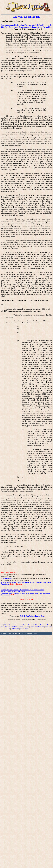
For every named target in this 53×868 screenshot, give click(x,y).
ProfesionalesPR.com (33, 625)
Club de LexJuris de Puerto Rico (32, 616)
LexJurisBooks (15, 629)
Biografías (43, 625)
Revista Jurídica (24, 629)
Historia (49, 625)
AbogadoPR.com (22, 625)
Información (7, 625)
